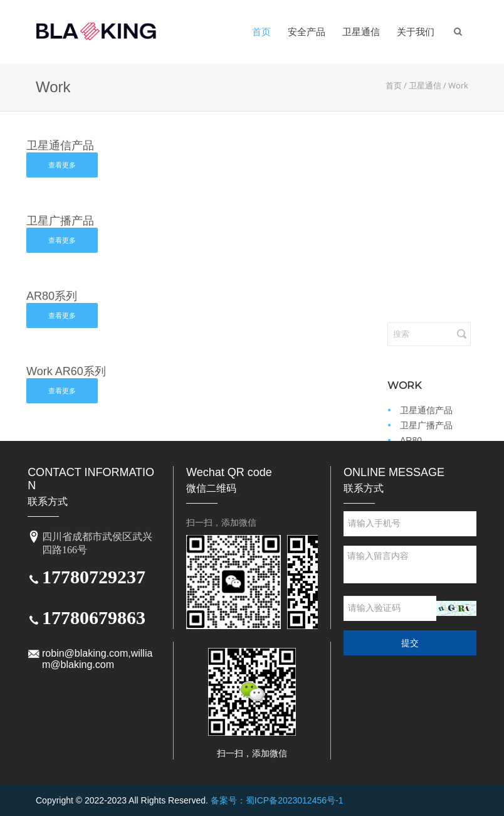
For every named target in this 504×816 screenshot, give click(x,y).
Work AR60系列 (66, 371)
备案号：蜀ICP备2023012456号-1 (277, 800)
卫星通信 (361, 32)
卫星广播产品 (60, 221)
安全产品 (307, 32)
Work (458, 85)
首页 (261, 32)
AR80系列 (52, 296)
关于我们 (416, 32)
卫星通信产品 (60, 146)
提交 (410, 643)
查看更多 (62, 165)
